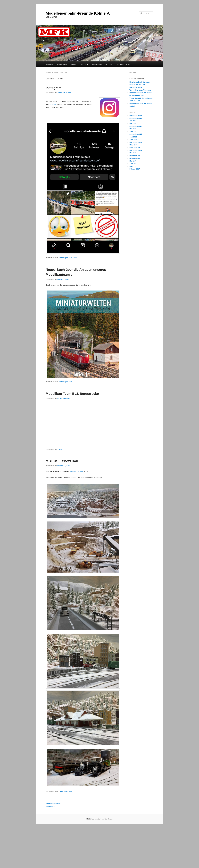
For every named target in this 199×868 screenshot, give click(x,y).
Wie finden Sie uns (123, 64)
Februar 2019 (135, 148)
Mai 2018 (133, 153)
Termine (73, 64)
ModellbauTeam (77, 471)
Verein (75, 258)
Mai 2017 (133, 161)
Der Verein (84, 64)
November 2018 (136, 150)
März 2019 (133, 145)
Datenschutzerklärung (54, 803)
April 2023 (133, 131)
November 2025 (136, 115)
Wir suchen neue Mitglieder (140, 90)
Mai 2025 (133, 123)
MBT (70, 258)
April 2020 (133, 140)
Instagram (54, 88)
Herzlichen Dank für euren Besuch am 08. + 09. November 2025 (140, 85)
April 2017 (133, 164)
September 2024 (136, 126)
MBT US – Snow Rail (62, 461)
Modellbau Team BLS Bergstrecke (72, 394)
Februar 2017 (135, 169)
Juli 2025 (133, 121)
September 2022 (136, 134)
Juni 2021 (133, 137)
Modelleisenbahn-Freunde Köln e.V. (78, 13)
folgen (53, 104)
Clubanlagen (62, 64)
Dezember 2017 (135, 156)
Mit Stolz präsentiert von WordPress (99, 819)
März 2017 (133, 166)
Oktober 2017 (135, 158)
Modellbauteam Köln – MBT (102, 64)
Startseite (50, 64)
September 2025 (136, 118)
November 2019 (136, 142)
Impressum (50, 806)
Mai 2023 (133, 129)
